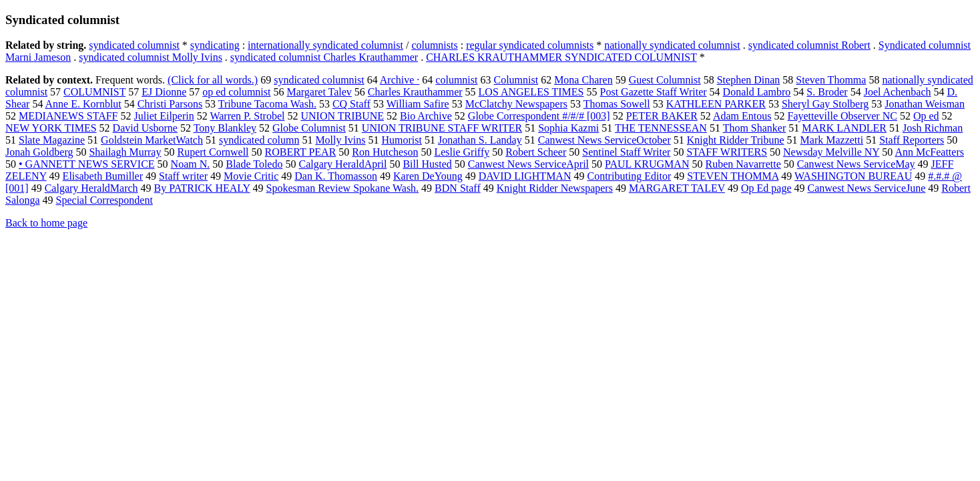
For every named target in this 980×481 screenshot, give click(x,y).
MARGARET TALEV (677, 188)
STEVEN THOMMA (733, 176)
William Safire (418, 104)
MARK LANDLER (844, 128)
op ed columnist (236, 92)
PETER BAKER (662, 116)
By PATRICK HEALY (202, 188)
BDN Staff (458, 188)
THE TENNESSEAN (661, 128)
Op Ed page (766, 188)
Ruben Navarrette (743, 164)
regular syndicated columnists (530, 45)
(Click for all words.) (213, 80)
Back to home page (46, 223)
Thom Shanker (755, 128)
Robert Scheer (536, 152)
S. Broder (827, 92)
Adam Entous (742, 116)
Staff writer (183, 176)
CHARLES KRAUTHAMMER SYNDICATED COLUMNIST (561, 57)
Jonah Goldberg (39, 152)
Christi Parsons (170, 104)
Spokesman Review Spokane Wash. (343, 188)
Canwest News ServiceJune (866, 188)
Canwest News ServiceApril (528, 164)
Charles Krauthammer (415, 92)
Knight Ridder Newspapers (555, 188)
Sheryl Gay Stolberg (825, 104)
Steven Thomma (831, 80)
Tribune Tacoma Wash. (267, 104)
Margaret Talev (319, 92)
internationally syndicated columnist (325, 45)
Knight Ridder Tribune (736, 140)
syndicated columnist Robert (809, 45)
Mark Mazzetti (832, 140)
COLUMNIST (94, 92)
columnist (456, 80)
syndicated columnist (134, 45)
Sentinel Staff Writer (626, 152)
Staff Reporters (912, 140)
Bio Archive (426, 116)
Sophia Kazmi (568, 128)
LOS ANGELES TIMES (531, 92)
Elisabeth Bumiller (103, 176)
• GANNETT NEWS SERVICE (87, 164)
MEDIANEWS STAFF (68, 116)
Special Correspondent (104, 200)
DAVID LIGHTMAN (525, 176)
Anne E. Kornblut (83, 104)
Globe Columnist (309, 128)
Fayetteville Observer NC (842, 116)
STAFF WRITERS (727, 152)
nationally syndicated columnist (672, 45)
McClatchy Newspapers (516, 104)
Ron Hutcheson (385, 152)
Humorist (402, 140)
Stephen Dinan (749, 80)
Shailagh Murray (125, 152)
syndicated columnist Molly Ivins (151, 57)
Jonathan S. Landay (480, 140)
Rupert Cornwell (213, 152)
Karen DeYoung (428, 176)
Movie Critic (251, 176)
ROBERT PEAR (301, 152)
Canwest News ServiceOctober (604, 140)
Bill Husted (427, 164)
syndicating (215, 45)
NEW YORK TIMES (51, 128)
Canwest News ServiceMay (856, 164)
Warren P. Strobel (247, 116)
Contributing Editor (629, 176)
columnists (434, 45)
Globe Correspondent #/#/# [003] (539, 116)
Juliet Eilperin (164, 116)
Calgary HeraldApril (342, 164)
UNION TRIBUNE (342, 116)
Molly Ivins (340, 140)
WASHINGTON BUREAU (853, 176)
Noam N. (191, 164)
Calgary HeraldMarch (91, 188)
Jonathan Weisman (925, 104)
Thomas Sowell (617, 104)
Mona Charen (583, 80)
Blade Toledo (254, 164)
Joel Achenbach (898, 92)
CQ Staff (351, 104)
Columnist (516, 80)
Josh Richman (933, 128)
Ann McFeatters (929, 152)
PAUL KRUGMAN (647, 164)
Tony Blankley (225, 128)
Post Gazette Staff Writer (654, 92)
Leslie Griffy (462, 152)
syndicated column (259, 140)
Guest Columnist (665, 80)
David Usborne (145, 128)
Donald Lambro (757, 92)
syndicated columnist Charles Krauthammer (324, 57)
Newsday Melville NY (831, 152)
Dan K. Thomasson (336, 176)
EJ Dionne (164, 92)
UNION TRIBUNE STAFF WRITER (442, 128)
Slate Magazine (52, 140)
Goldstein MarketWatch (152, 140)
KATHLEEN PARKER (716, 104)
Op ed (926, 116)
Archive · (400, 80)
